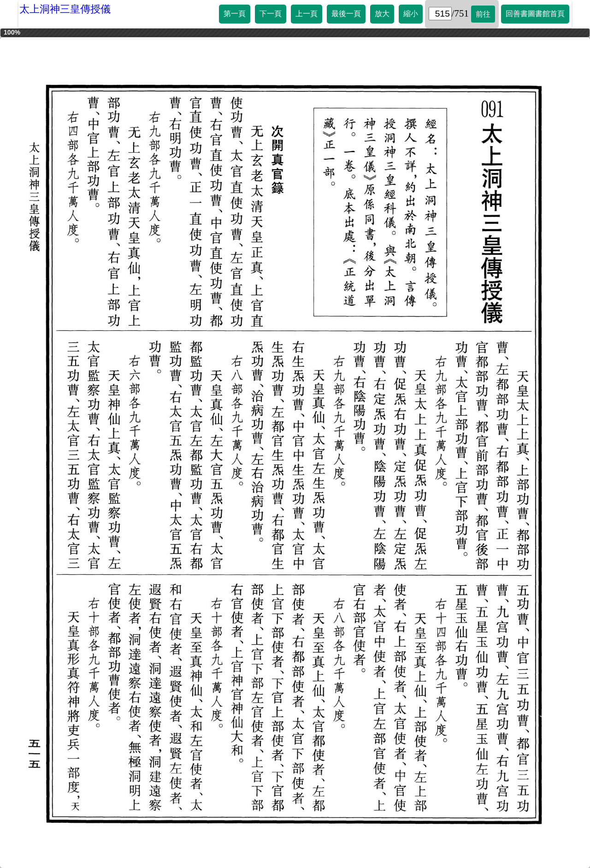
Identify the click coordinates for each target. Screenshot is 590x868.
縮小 (411, 14)
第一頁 (235, 14)
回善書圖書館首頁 (535, 14)
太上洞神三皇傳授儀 (65, 9)
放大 (382, 14)
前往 (483, 14)
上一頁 (307, 14)
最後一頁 (346, 14)
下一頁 (271, 14)
